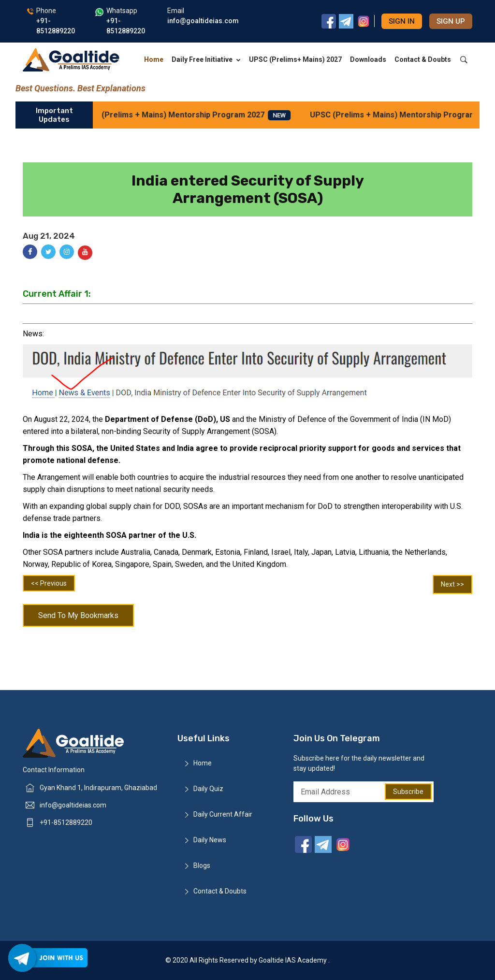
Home (154, 59)
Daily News (210, 840)
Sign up (451, 21)
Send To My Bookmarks (78, 615)
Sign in (402, 21)
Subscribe (408, 792)
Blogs (202, 865)
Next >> (452, 584)
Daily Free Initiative (206, 59)
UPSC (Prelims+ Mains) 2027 (295, 59)
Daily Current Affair (223, 814)
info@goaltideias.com (73, 805)
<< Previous (49, 583)
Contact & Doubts (423, 59)
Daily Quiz (208, 789)
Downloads (368, 59)
